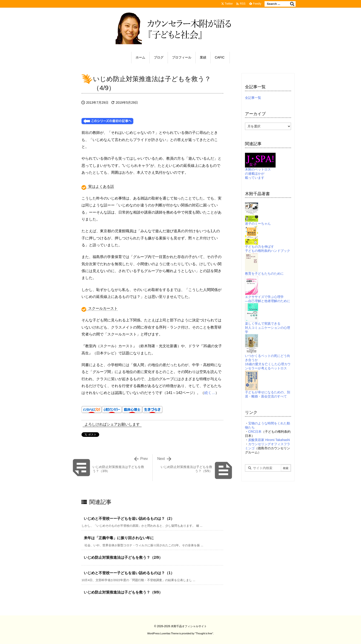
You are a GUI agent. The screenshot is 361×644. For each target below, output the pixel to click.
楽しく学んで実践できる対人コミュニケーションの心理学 (268, 322)
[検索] (292, 4)
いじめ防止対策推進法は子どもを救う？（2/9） (123, 557)
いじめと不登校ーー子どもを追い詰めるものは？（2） (129, 519)
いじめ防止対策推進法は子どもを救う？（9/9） (123, 592)
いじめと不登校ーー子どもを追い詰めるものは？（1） (129, 573)
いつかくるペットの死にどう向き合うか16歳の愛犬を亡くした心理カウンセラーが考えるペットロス (268, 356)
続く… (210, 393)
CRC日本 (255, 432)
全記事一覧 (253, 98)
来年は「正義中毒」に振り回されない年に (119, 538)
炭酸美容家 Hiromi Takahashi (269, 440)
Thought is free (204, 633)
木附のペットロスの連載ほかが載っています (260, 169)
